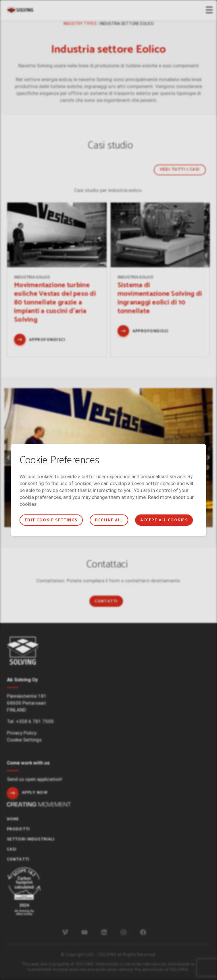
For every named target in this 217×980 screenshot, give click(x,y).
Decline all (109, 520)
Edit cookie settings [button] (51, 520)
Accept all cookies (164, 520)
